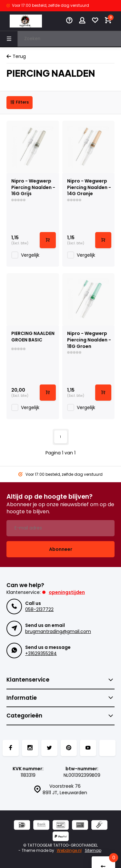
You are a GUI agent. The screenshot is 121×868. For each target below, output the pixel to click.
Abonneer (61, 549)
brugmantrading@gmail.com (58, 631)
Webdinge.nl (69, 851)
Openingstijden (67, 592)
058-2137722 (39, 609)
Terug (16, 56)
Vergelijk (30, 255)
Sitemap (93, 851)
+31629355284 (41, 653)
